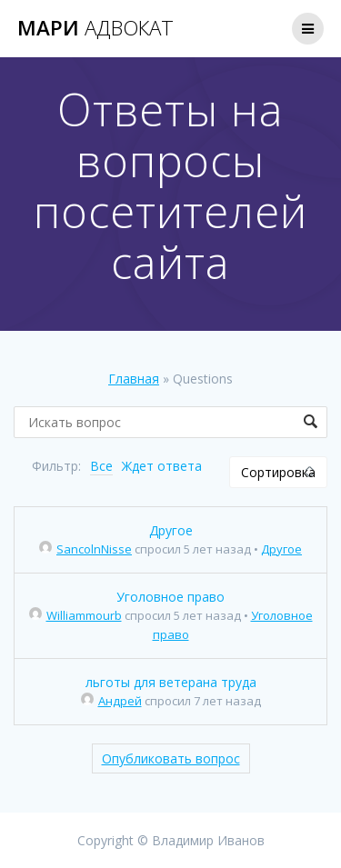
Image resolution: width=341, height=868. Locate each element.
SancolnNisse (85, 549)
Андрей (111, 701)
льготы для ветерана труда (171, 682)
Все (101, 466)
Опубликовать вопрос (171, 758)
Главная (134, 379)
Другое (171, 530)
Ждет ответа (162, 466)
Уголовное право (170, 597)
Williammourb (75, 615)
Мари (95, 28)
